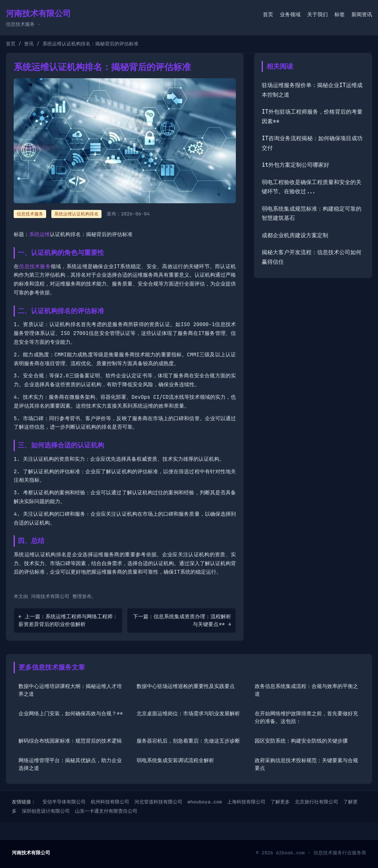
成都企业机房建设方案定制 (295, 235)
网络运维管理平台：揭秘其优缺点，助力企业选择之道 (70, 764)
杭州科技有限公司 (110, 802)
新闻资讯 (362, 14)
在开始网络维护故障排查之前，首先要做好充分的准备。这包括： (306, 717)
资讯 (29, 44)
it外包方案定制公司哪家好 (295, 165)
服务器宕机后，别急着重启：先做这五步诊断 (188, 741)
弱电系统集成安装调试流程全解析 (175, 760)
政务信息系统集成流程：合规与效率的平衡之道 (306, 690)
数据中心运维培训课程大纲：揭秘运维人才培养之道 (70, 690)
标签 (340, 14)
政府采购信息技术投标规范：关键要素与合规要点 (306, 764)
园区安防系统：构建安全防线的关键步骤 (301, 741)
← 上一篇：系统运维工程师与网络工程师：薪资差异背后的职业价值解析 (68, 620)
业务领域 (290, 14)
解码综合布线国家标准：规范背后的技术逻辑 (70, 741)
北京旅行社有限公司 (317, 802)
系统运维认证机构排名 (76, 214)
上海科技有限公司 (246, 802)
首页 (268, 14)
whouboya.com (205, 802)
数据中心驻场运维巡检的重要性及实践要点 (186, 686)
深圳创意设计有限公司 (46, 811)
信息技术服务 (35, 266)
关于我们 (317, 14)
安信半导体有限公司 (64, 802)
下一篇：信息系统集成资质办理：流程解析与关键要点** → (182, 620)
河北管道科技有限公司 (158, 802)
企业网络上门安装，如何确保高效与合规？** (71, 713)
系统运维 (39, 234)
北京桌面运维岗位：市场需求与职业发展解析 (188, 713)
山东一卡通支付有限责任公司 (106, 811)
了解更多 (280, 802)
